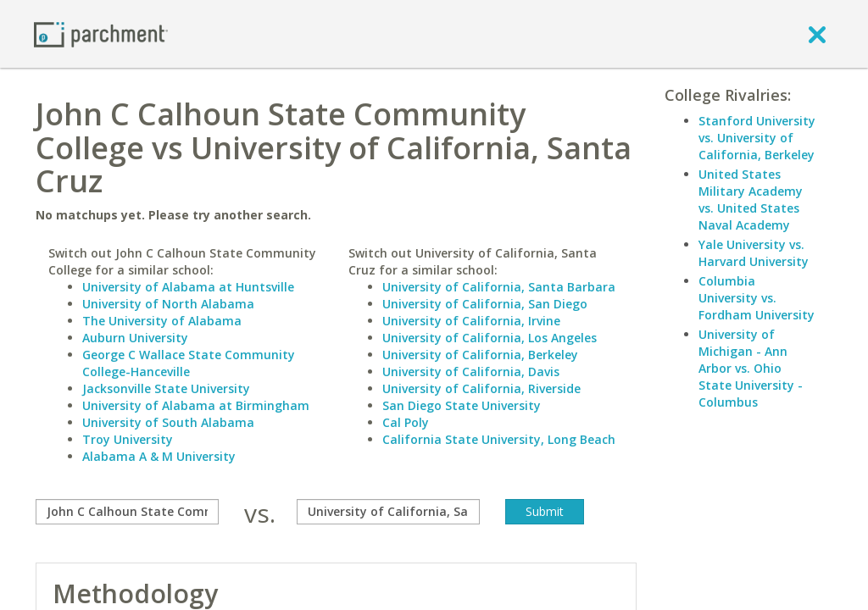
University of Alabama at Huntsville (188, 287)
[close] (817, 34)
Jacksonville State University (166, 388)
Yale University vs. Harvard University (754, 253)
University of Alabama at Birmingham (196, 405)
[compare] (127, 512)
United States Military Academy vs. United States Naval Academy (751, 200)
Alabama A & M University (159, 456)
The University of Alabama (162, 321)
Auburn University (135, 338)
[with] (388, 512)
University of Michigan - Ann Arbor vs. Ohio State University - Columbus (751, 368)
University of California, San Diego (485, 304)
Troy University (128, 439)
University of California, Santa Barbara (499, 287)
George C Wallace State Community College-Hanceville (189, 363)
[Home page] (101, 33)
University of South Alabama (168, 422)
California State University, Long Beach (499, 439)
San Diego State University (462, 405)
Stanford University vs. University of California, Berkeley (757, 138)
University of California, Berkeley (480, 355)
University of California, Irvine (471, 321)
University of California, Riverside (481, 388)
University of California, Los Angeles (490, 338)
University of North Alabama (168, 304)
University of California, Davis (471, 372)
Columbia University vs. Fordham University (757, 298)
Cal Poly (406, 422)
